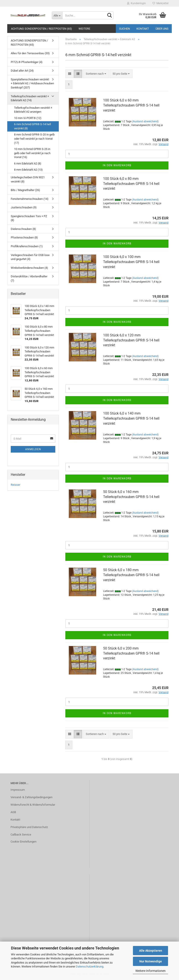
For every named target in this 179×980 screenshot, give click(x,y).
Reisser (15, 485)
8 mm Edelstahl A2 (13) (28, 170)
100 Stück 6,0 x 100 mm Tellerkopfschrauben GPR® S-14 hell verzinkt (131, 262)
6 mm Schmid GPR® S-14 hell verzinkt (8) (32, 126)
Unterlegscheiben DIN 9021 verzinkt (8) (28, 179)
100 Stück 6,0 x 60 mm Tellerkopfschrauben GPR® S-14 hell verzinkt (131, 105)
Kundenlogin (136, 3)
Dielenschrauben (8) (23, 229)
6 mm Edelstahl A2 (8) (28, 163)
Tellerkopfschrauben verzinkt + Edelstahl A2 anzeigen (33, 110)
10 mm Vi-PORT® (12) (28, 118)
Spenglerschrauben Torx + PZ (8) (29, 218)
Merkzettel (160, 3)
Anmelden (33, 449)
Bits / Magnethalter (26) (25, 190)
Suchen (124, 29)
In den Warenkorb (117, 165)
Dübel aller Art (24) (22, 71)
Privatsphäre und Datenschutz (29, 827)
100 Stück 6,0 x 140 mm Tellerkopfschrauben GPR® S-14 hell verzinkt (131, 418)
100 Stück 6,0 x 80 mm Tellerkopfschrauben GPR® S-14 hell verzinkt (131, 184)
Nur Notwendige (151, 961)
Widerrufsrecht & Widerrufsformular (33, 805)
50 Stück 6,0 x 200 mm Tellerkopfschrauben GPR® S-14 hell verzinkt (131, 653)
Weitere (84, 29)
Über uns (162, 29)
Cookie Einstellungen (23, 842)
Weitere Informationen (150, 971)
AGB (13, 812)
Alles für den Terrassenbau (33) (30, 53)
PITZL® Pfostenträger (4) (27, 62)
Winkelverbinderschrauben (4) (29, 268)
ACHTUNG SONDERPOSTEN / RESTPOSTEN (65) (41, 29)
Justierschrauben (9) (24, 207)
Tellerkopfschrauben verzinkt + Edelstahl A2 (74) (30, 98)
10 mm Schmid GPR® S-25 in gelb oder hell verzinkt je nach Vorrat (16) (32, 153)
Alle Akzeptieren (151, 951)
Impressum (18, 790)
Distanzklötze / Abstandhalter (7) (29, 278)
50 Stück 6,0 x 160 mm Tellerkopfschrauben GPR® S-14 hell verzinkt (131, 497)
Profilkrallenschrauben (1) (27, 246)
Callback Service (21, 835)
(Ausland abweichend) (145, 121)
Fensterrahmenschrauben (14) (30, 199)
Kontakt (143, 29)
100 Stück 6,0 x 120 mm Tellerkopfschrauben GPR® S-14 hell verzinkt (131, 340)
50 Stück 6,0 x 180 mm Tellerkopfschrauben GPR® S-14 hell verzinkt (131, 575)
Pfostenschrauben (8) (24, 237)
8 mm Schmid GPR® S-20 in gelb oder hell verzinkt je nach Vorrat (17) (34, 139)
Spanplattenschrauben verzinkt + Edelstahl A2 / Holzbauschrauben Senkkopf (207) (32, 83)
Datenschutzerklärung (90, 966)
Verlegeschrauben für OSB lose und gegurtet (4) (30, 257)
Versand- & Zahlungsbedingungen (31, 797)
